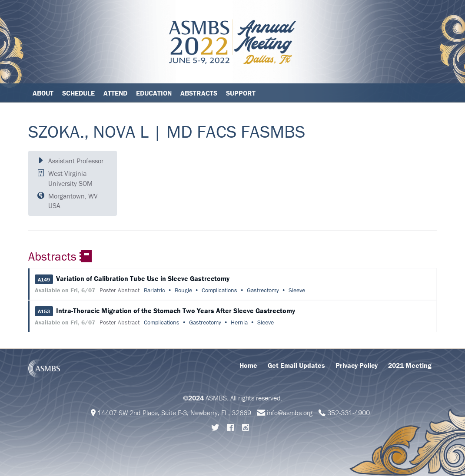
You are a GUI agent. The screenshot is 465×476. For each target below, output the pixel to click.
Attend (115, 93)
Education (154, 93)
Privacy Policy (357, 365)
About (43, 93)
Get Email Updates (296, 365)
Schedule (78, 93)
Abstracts (199, 93)
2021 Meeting (410, 365)
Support (241, 93)
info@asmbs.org (290, 413)
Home (248, 365)
